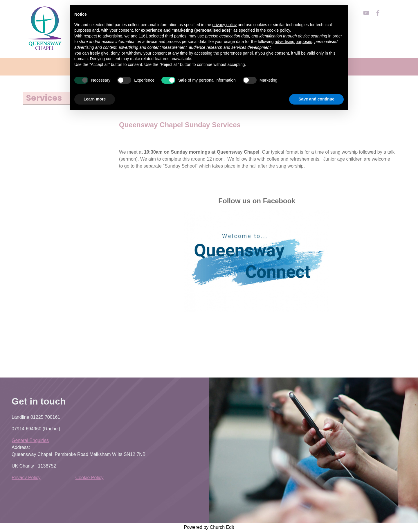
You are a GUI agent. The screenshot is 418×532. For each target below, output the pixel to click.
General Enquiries (30, 440)
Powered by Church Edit (209, 527)
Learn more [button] (95, 99)
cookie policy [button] (279, 30)
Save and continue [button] (316, 99)
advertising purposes (293, 42)
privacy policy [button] (224, 25)
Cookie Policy (90, 478)
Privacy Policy (26, 478)
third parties (176, 36)
